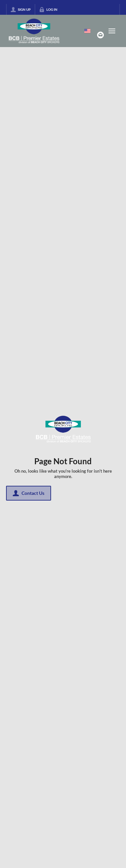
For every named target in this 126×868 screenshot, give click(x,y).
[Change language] (87, 31)
